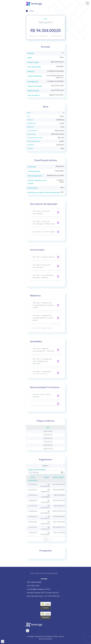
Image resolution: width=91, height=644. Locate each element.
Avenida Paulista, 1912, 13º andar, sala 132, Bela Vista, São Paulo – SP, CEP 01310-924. (43, 594)
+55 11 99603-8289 (34, 582)
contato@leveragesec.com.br (39, 589)
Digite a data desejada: (37, 470)
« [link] (37, 539)
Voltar (32, 11)
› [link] (59, 539)
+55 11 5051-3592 (33, 586)
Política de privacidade (44, 573)
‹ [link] (42, 539)
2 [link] (50, 539)
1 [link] (46, 539)
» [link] (63, 539)
